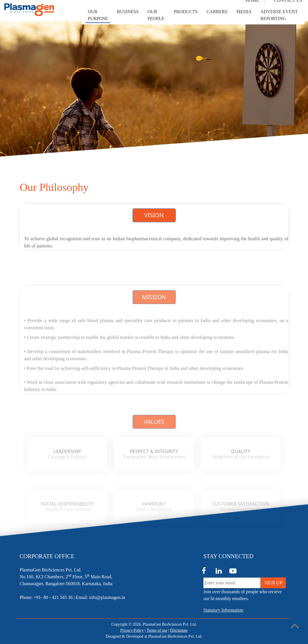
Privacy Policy (132, 630)
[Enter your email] (232, 583)
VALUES (154, 449)
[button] (98, 15)
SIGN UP (273, 583)
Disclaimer (179, 630)
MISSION (154, 321)
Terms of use (157, 630)
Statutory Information (223, 610)
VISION (154, 216)
